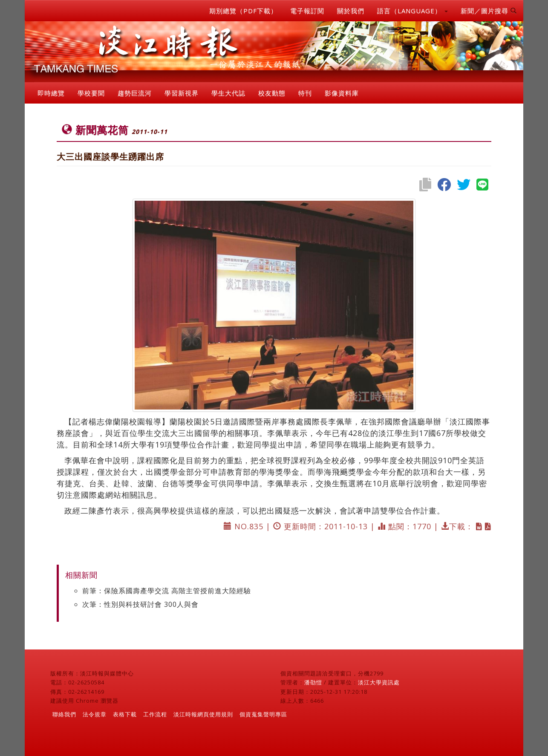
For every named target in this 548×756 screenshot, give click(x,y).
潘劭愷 (313, 682)
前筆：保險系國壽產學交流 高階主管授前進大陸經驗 (167, 591)
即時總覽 (51, 93)
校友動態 (272, 93)
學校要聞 (91, 93)
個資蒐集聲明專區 (263, 714)
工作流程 (155, 714)
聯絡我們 (64, 714)
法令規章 (95, 714)
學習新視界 (182, 93)
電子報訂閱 (307, 11)
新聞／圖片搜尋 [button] (489, 11)
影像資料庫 (342, 93)
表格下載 (125, 714)
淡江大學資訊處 (379, 682)
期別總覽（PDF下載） (243, 11)
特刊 (305, 93)
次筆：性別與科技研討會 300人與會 (140, 604)
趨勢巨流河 (135, 93)
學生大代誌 (228, 93)
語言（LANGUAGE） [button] (412, 11)
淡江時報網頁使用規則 (203, 714)
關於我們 (351, 11)
